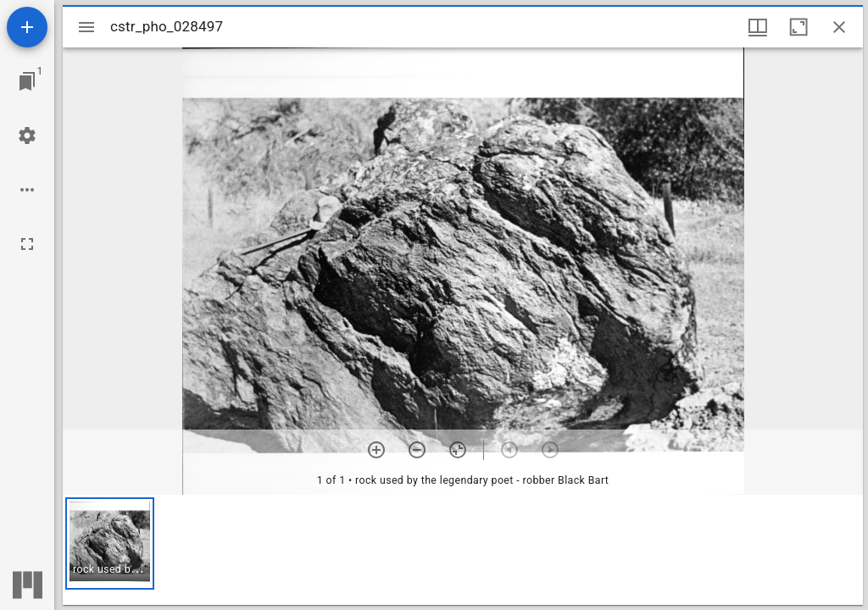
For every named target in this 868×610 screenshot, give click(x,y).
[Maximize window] (798, 27)
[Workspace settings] (27, 136)
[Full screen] (27, 244)
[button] (110, 543)
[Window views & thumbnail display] (758, 27)
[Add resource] (27, 27)
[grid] (463, 550)
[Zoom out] (417, 450)
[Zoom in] (376, 450)
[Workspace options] (27, 190)
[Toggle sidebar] (86, 27)
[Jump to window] (27, 81)
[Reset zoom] (458, 450)
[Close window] (839, 27)
